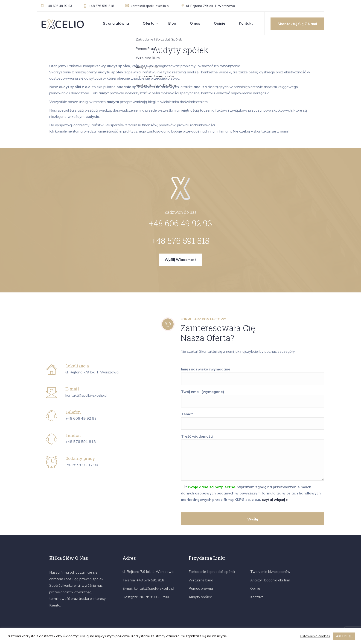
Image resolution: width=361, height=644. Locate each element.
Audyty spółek (200, 597)
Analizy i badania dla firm (270, 580)
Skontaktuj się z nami (297, 24)
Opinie (220, 23)
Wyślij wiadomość (180, 260)
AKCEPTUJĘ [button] (344, 636)
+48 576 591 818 (99, 6)
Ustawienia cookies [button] (315, 636)
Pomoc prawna (201, 588)
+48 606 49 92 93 (56, 6)
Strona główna (116, 23)
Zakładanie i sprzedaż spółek (212, 572)
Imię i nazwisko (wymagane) (253, 374)
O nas (195, 23)
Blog (172, 23)
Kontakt (246, 23)
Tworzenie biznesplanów (270, 572)
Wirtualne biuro (201, 580)
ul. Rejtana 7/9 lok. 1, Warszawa (208, 6)
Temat (253, 419)
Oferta (149, 23)
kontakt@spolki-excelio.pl (147, 6)
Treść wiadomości (253, 458)
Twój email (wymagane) (253, 396)
